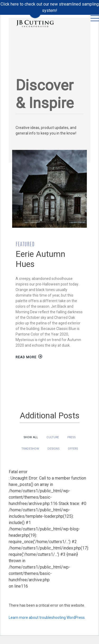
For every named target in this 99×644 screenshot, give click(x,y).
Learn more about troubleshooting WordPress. (47, 618)
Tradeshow (30, 449)
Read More (29, 357)
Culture (53, 437)
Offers (73, 449)
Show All (31, 437)
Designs (53, 449)
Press (71, 437)
